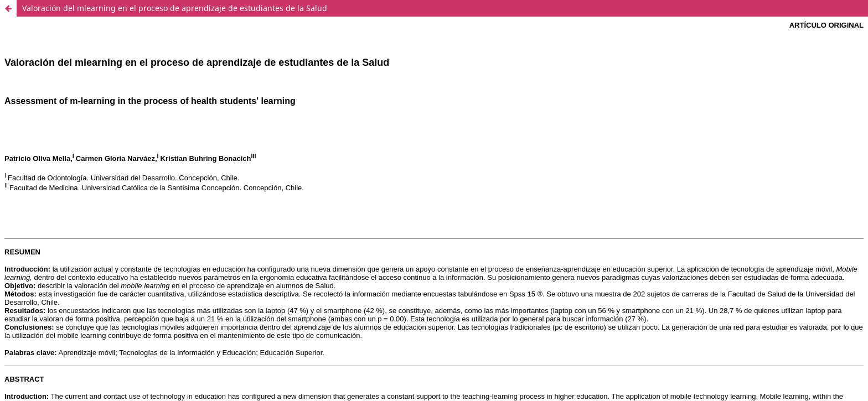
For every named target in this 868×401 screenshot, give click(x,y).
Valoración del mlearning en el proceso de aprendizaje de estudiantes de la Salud (175, 8)
